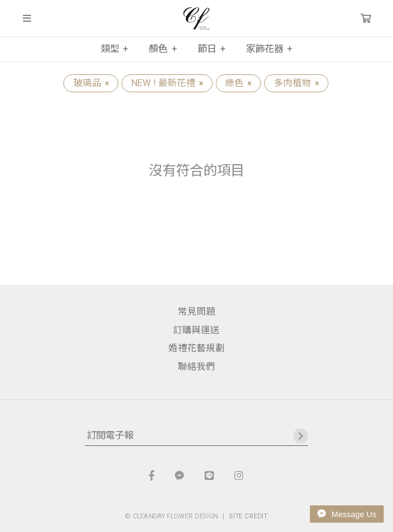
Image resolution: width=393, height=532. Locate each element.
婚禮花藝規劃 (196, 348)
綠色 (238, 83)
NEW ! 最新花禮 (167, 83)
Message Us (347, 514)
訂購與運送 (196, 330)
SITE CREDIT (249, 516)
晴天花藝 (196, 19)
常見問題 (196, 312)
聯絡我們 (196, 367)
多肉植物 (296, 83)
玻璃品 (91, 83)
